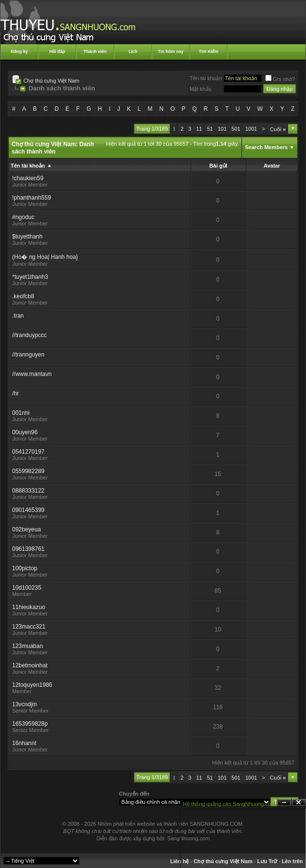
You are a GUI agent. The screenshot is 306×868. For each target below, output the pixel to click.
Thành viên (95, 51)
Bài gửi (218, 166)
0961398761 (28, 549)
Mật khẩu (201, 89)
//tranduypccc (29, 335)
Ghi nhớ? (280, 79)
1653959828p (30, 724)
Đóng (299, 803)
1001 (251, 129)
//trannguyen (28, 355)
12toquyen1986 (32, 685)
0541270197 (28, 452)
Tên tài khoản (206, 78)
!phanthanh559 (32, 198)
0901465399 (28, 510)
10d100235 (27, 588)
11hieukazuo (29, 607)
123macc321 (29, 627)
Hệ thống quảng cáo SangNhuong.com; (230, 804)
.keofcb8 (23, 296)
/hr (16, 393)
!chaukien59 (28, 178)
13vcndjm (24, 704)
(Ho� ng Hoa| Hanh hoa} (45, 257)
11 (199, 129)
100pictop (25, 568)
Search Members (266, 147)
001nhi (21, 413)
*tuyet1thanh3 (30, 277)
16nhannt (24, 743)
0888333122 (28, 491)
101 (222, 129)
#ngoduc (23, 217)
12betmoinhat (30, 665)
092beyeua (26, 529)
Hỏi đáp (57, 51)
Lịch (133, 51)
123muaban (27, 646)
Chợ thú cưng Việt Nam (51, 81)
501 (236, 129)
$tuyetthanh (27, 237)
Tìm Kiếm (209, 51)
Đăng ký (19, 51)
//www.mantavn (32, 374)
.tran (18, 316)
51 (210, 129)
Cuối (278, 129)
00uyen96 (25, 432)
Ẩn (284, 803)
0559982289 (28, 471)
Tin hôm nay (171, 51)
